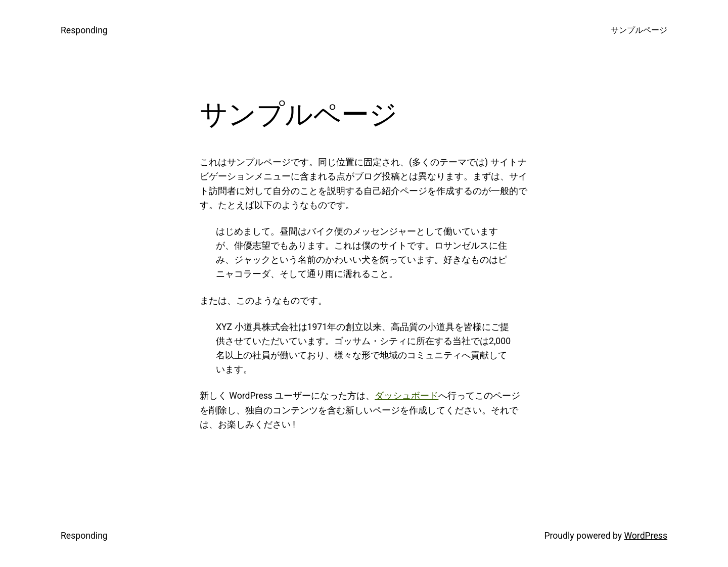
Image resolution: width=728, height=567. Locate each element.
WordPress (646, 536)
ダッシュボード (406, 396)
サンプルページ (639, 30)
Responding (84, 30)
